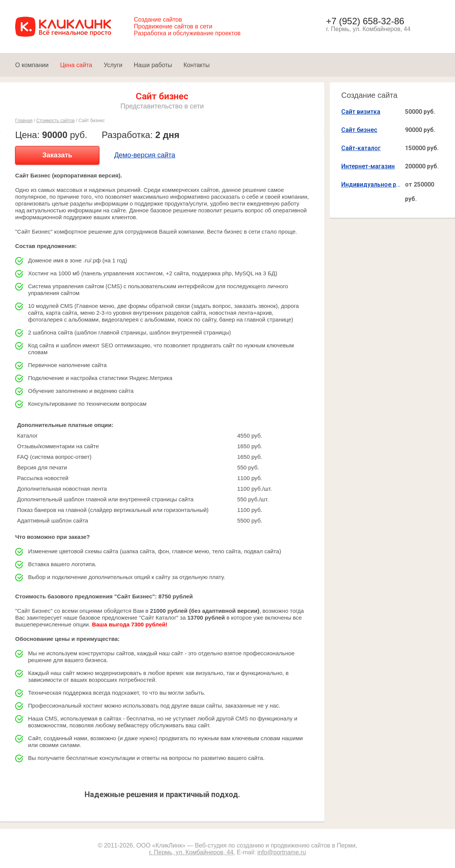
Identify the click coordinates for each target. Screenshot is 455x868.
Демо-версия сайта (145, 155)
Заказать (57, 155)
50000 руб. (420, 112)
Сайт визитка (361, 112)
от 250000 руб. (420, 192)
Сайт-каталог (361, 148)
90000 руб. (420, 130)
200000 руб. (422, 166)
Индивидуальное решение (372, 184)
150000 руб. (422, 148)
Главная (24, 121)
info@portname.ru (282, 852)
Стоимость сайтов (56, 121)
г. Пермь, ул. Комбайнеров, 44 (191, 852)
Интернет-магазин (368, 166)
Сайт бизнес (359, 130)
